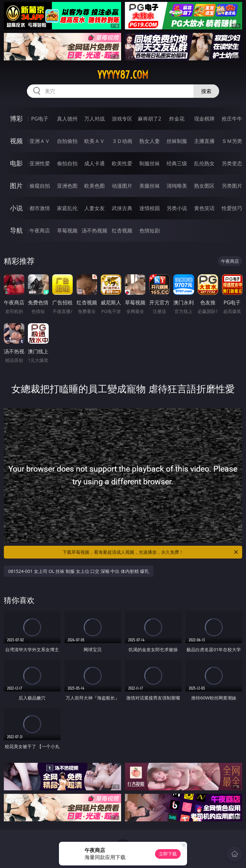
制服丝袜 (150, 163)
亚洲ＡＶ (40, 141)
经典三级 (177, 163)
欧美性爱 (122, 163)
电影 (16, 163)
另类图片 (232, 186)
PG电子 (40, 119)
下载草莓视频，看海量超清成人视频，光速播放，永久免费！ (151, 552)
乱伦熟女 (204, 163)
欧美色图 (94, 186)
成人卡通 (94, 163)
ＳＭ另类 (232, 141)
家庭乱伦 (67, 208)
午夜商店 (40, 231)
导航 (16, 230)
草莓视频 (67, 231)
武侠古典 (122, 208)
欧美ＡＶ (94, 141)
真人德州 (67, 119)
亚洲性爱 (40, 163)
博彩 (16, 118)
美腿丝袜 (150, 186)
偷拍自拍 (67, 163)
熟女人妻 (150, 141)
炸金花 (177, 119)
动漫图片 (122, 186)
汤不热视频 (94, 231)
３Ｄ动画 (122, 141)
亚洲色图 (67, 186)
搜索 (206, 91)
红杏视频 (122, 231)
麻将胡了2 (149, 119)
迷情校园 (150, 208)
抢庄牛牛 (232, 119)
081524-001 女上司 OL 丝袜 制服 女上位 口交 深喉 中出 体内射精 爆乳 (79, 571)
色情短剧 (150, 231)
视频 (16, 141)
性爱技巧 (232, 208)
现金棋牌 (204, 119)
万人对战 (94, 119)
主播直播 (204, 141)
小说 (16, 208)
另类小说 (177, 208)
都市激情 (40, 208)
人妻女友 (94, 208)
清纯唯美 (177, 186)
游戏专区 (122, 119)
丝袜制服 (177, 141)
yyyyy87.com (123, 75)
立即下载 (168, 854)
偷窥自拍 (40, 186)
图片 (16, 186)
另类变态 (232, 163)
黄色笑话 (204, 208)
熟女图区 (204, 186)
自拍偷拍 (67, 141)
